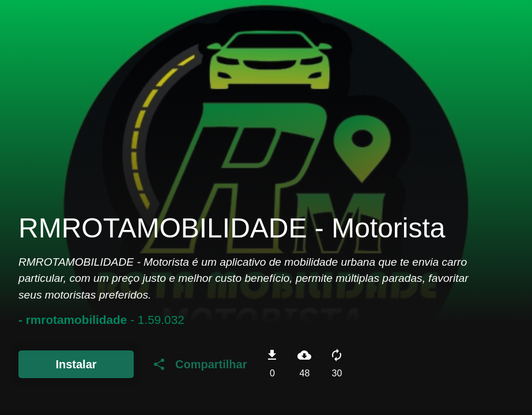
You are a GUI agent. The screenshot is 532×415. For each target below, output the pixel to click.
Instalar (76, 364)
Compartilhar (199, 364)
